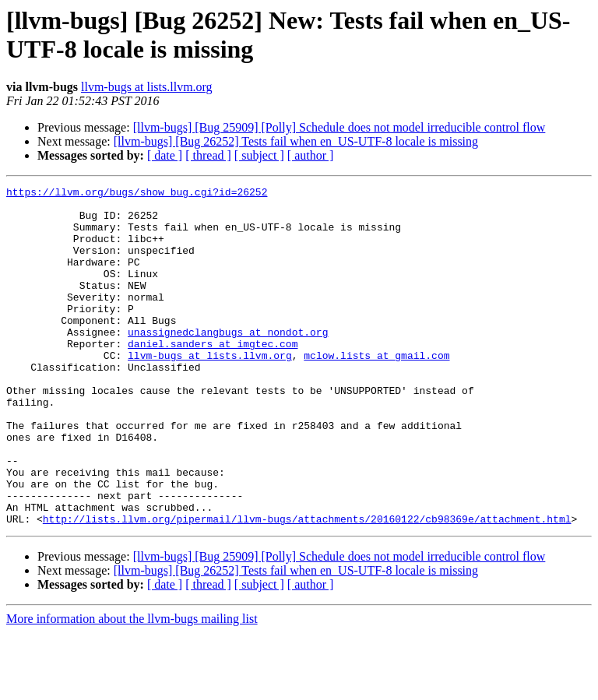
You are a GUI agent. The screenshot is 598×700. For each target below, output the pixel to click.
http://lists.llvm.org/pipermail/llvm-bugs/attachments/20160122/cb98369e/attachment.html (307, 586)
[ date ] (165, 155)
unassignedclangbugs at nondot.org (228, 362)
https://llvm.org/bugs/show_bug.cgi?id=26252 (137, 194)
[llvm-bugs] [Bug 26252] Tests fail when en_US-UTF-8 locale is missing (296, 141)
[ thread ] (208, 155)
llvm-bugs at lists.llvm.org (147, 87)
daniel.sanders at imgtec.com (213, 376)
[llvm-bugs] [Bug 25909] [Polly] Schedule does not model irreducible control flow (339, 127)
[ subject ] (259, 155)
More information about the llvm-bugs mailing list (132, 686)
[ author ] (311, 155)
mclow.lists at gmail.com (376, 390)
